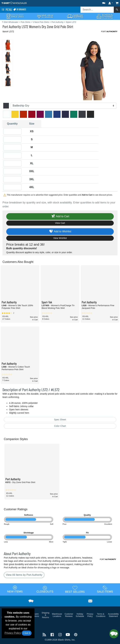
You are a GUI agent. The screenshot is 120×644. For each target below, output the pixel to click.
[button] (104, 2)
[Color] (63, 106)
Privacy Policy (13, 633)
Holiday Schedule (80, 615)
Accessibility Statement (113, 615)
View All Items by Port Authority (24, 575)
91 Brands (20, 9)
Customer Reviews (69, 615)
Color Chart (60, 426)
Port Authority (12, 26)
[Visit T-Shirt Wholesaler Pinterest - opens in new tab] (76, 634)
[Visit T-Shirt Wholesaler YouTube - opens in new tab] (68, 634)
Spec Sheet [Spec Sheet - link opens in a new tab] (60, 420)
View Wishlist (60, 238)
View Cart (60, 223)
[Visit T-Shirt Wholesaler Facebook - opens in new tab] (53, 634)
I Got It (27, 633)
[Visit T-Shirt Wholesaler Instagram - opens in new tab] (60, 634)
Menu (7, 10)
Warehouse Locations (57, 615)
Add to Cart (60, 216)
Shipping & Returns (45, 615)
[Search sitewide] (97, 10)
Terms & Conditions (101, 615)
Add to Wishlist (60, 232)
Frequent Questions (35, 615)
